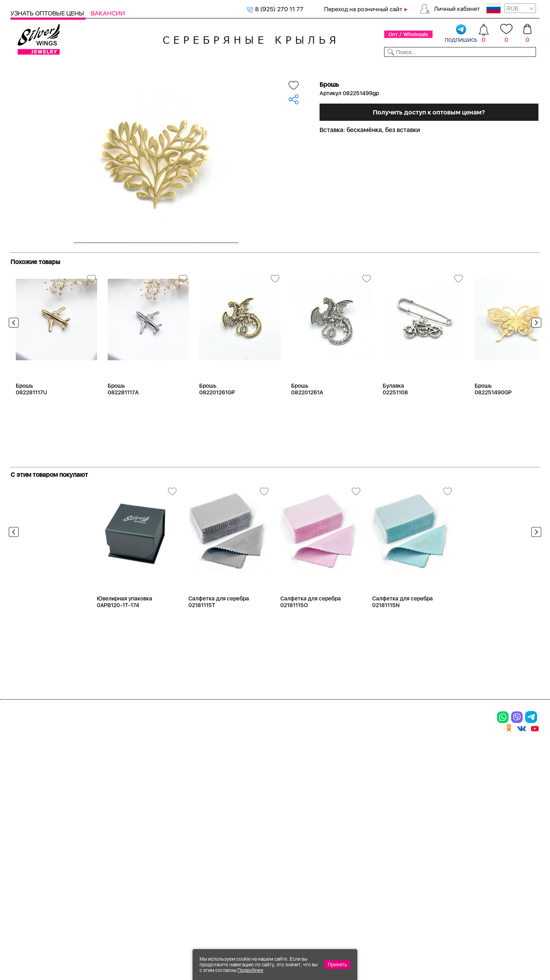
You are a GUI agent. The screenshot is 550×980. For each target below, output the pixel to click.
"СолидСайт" (238, 908)
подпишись (461, 34)
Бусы (98, 813)
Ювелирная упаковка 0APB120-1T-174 (125, 626)
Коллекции (225, 66)
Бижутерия (181, 66)
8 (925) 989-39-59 (508, 942)
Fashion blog (346, 834)
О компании (431, 66)
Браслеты (107, 764)
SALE (111, 66)
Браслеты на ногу (120, 800)
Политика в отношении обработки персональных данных (272, 865)
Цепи (177, 764)
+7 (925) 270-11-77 (438, 942)
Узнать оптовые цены (48, 13)
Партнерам (269, 66)
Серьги (24, 788)
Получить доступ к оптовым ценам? (429, 144)
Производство (272, 764)
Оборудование (483, 66)
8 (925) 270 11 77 (275, 9)
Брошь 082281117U (31, 413)
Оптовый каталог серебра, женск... (99, 78)
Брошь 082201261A (307, 413)
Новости (309, 66)
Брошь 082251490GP (493, 413)
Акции (257, 788)
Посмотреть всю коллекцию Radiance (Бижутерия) (90, 273)
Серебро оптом (45, 78)
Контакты (387, 66)
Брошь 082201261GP (217, 413)
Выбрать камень (71, 66)
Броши (101, 788)
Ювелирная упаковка (48, 764)
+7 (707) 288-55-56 (501, 954)
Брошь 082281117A (123, 413)
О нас (335, 788)
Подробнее (250, 970)
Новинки (140, 66)
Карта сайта (347, 846)
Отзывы (527, 66)
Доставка (347, 66)
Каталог (24, 66)
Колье (100, 776)
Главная (18, 78)
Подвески (28, 800)
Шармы (24, 813)
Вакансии (108, 13)
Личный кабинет (457, 9)
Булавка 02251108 (395, 413)
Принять (338, 965)
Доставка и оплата (358, 764)
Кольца (23, 776)
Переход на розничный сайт (363, 9)
